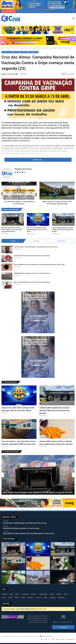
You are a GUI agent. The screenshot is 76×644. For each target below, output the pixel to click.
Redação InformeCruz (9, 74)
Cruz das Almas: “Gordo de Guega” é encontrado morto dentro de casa (36, 247)
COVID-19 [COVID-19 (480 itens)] (34, 594)
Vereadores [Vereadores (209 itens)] (61, 598)
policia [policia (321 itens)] (17, 598)
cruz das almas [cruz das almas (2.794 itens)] (43, 594)
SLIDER (36, 52)
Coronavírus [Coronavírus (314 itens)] (25, 594)
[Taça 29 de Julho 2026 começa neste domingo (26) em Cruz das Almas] (38, 219)
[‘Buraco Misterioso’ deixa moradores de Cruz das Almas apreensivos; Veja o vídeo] (7, 267)
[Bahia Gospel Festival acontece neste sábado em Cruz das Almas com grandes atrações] (13, 219)
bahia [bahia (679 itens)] (11, 594)
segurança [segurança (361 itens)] (53, 598)
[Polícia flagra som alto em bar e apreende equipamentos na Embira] (63, 563)
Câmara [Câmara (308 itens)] (52, 594)
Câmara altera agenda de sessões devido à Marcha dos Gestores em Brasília (63, 230)
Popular (13, 241)
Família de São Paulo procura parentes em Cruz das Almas (32, 256)
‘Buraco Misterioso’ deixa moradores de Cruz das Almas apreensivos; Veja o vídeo (39, 264)
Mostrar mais (38, 160)
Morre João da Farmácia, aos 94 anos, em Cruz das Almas (32, 282)
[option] (38, 475)
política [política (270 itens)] (23, 598)
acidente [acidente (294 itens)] (5, 594)
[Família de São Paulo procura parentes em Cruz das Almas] (7, 258)
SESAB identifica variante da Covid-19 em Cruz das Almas (32, 273)
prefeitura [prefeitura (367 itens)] (30, 598)
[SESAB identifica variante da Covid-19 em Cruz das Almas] (7, 276)
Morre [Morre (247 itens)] (4, 598)
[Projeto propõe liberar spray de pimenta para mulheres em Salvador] (13, 577)
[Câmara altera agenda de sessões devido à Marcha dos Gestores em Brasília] (63, 219)
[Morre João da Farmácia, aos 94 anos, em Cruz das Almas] (7, 285)
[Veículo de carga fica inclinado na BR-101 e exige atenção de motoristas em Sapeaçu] (63, 577)
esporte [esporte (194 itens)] (59, 594)
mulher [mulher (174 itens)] (10, 598)
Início (4, 48)
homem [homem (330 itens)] (66, 594)
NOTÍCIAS (16, 52)
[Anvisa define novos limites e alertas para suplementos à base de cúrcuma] (57, 429)
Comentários (61, 241)
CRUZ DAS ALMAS (13, 48)
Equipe (62, 639)
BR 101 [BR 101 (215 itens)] (17, 594)
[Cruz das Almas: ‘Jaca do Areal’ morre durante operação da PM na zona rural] (19, 429)
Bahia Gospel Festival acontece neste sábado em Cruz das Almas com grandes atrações (12, 230)
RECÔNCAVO (24, 52)
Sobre (57, 639)
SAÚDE (31, 52)
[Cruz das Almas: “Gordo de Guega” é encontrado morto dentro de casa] (7, 250)
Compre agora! (70, 639)
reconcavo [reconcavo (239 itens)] (38, 598)
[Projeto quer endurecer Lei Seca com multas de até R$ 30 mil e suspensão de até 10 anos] (38, 577)
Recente (36, 241)
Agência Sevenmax (47, 636)
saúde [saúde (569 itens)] (46, 598)
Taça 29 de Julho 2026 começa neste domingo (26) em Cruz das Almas (37, 230)
